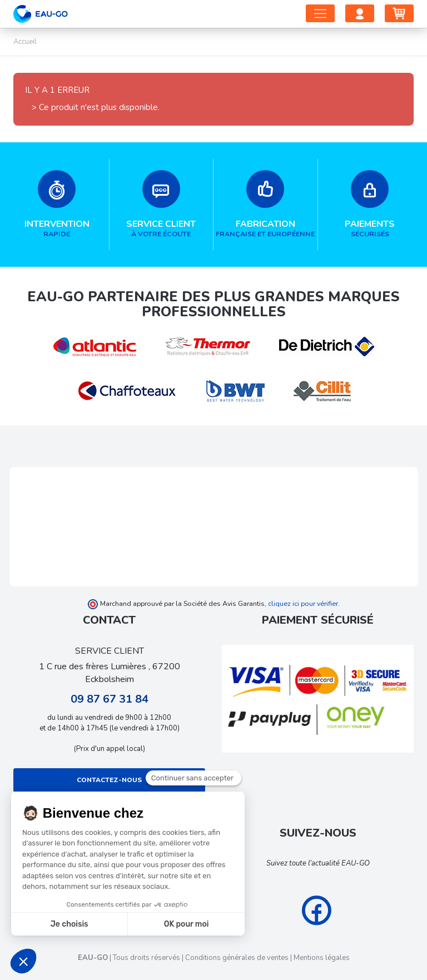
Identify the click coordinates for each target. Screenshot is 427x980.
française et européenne (265, 204)
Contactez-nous (109, 780)
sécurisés (370, 204)
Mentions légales (322, 958)
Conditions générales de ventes (237, 958)
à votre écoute (162, 204)
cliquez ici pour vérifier (303, 603)
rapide (57, 204)
